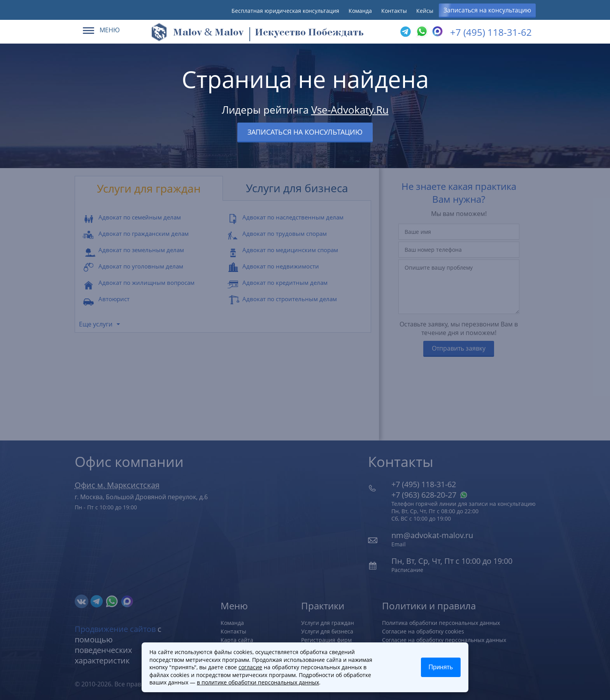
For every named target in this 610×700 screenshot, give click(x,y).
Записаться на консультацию (487, 10)
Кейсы (425, 11)
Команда (360, 11)
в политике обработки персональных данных (258, 682)
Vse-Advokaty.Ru (350, 110)
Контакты (394, 11)
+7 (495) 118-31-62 (491, 32)
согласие (250, 667)
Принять (441, 667)
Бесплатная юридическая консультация (285, 11)
